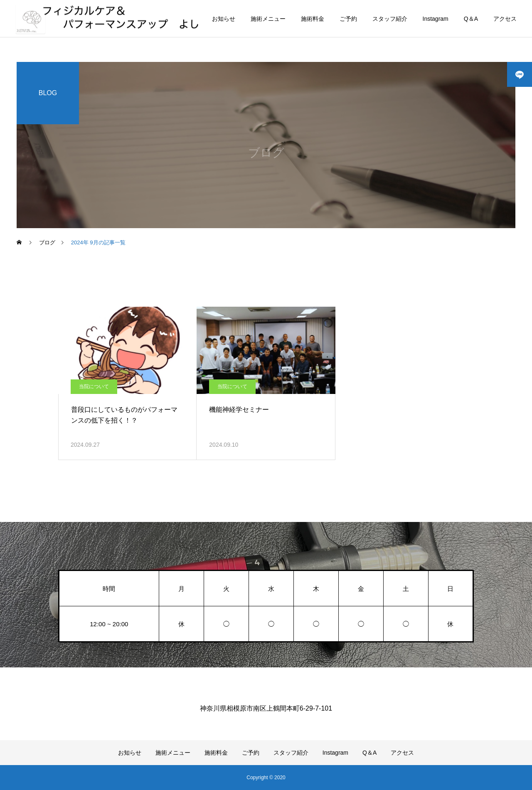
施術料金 (313, 19)
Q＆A (471, 19)
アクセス (505, 19)
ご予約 (348, 19)
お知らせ (224, 19)
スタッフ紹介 (390, 19)
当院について (94, 386)
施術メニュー (268, 19)
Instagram (436, 19)
